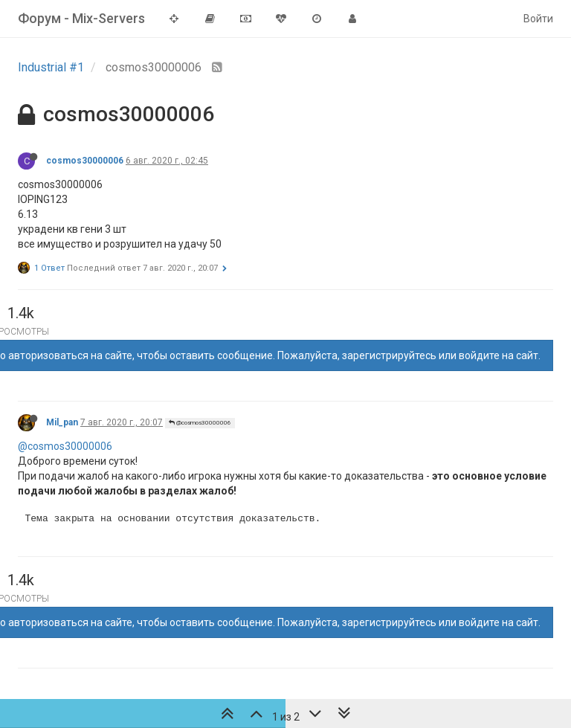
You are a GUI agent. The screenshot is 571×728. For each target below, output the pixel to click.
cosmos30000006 (85, 161)
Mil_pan (62, 422)
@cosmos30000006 (200, 423)
